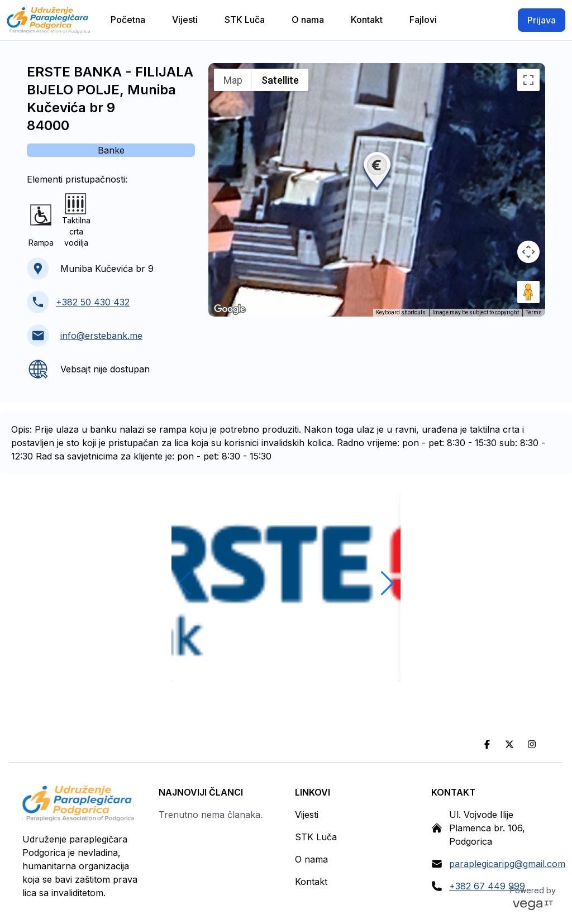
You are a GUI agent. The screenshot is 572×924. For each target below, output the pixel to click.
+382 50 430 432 (93, 302)
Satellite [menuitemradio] (280, 80)
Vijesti (307, 815)
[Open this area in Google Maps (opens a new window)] (230, 309)
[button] (377, 170)
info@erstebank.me (101, 336)
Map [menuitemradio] (233, 80)
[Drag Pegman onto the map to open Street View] (528, 292)
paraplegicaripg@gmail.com (507, 864)
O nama (311, 859)
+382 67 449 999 (487, 886)
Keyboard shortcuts (401, 312)
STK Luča (316, 837)
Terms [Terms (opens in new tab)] (534, 312)
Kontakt (311, 882)
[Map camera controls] (528, 252)
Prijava (542, 20)
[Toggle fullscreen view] (528, 80)
